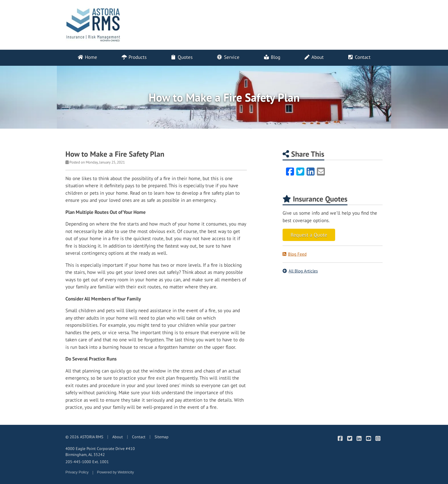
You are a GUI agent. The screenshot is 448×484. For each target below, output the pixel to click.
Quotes (181, 57)
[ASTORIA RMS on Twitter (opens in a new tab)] (350, 438)
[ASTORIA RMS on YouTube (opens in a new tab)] (368, 438)
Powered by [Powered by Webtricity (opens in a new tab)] (116, 472)
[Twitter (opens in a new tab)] (300, 172)
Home (87, 57)
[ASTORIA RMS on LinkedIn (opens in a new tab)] (359, 438)
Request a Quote (309, 235)
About (314, 57)
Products (134, 57)
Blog (272, 57)
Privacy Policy (77, 472)
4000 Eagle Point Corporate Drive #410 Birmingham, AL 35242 (100, 452)
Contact (359, 57)
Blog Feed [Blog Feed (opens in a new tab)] (295, 254)
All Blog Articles (300, 271)
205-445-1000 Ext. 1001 (87, 462)
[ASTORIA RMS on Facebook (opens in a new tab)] (340, 438)
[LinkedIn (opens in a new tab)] (311, 172)
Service (228, 57)
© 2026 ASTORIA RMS (84, 437)
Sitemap (162, 437)
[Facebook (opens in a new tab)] (290, 172)
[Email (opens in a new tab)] (321, 172)
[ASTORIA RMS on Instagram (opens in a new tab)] (378, 438)
